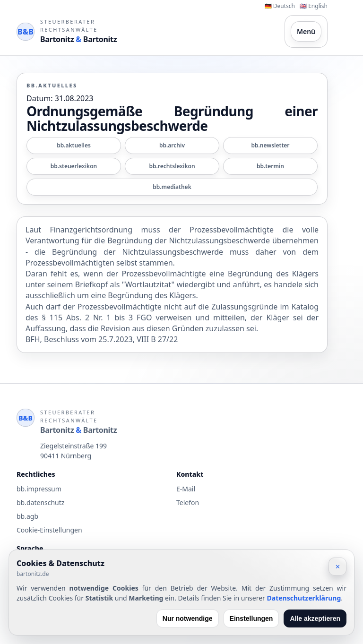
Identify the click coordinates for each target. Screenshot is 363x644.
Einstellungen (251, 618)
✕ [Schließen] (338, 567)
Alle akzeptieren (315, 618)
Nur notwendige (188, 618)
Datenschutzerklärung (304, 598)
